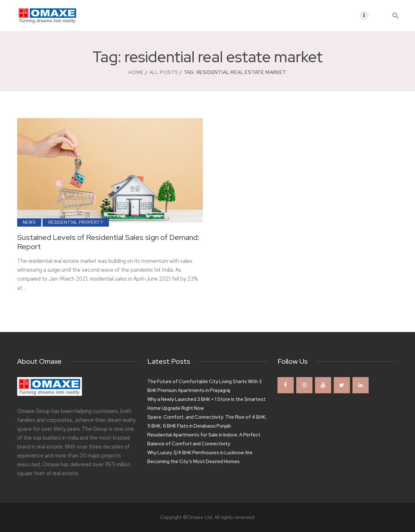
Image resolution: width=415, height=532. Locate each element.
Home (136, 72)
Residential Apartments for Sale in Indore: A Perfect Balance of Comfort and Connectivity (204, 439)
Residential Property (76, 222)
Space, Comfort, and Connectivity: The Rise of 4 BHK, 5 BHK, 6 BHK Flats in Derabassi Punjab (207, 422)
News (29, 222)
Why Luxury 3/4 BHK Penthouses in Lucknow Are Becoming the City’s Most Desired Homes (200, 457)
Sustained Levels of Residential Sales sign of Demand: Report (108, 242)
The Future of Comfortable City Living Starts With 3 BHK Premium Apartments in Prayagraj (204, 386)
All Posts (164, 72)
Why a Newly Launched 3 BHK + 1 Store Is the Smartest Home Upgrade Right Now (206, 404)
